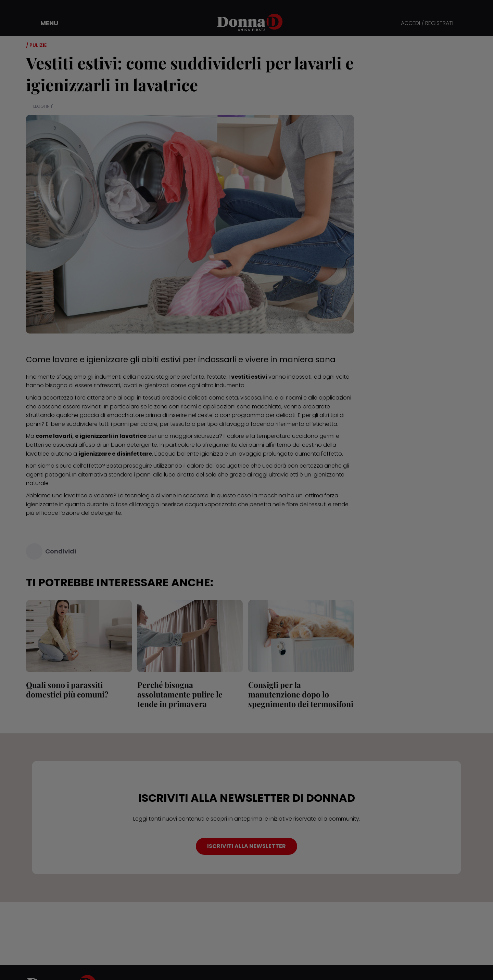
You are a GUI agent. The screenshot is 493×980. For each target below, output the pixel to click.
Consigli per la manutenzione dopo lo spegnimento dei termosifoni (301, 694)
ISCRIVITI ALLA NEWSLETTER (246, 846)
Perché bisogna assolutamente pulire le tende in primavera (180, 694)
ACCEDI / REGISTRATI (427, 23)
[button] (45, 23)
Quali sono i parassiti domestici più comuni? (67, 689)
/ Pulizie (36, 45)
